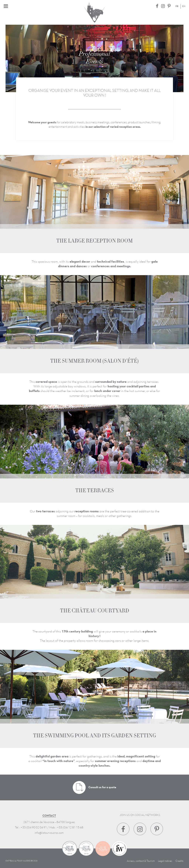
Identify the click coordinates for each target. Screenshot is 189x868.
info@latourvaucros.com (49, 833)
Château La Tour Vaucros (94, 12)
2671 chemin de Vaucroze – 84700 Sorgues (49, 822)
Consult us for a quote (94, 787)
